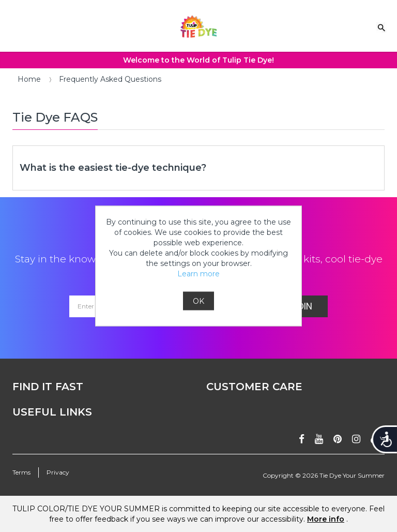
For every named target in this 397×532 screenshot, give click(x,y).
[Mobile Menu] (13, 25)
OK (198, 301)
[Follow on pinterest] (338, 439)
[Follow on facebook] (302, 439)
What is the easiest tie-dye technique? (113, 168)
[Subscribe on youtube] (319, 439)
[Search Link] (381, 27)
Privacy (58, 472)
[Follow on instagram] (356, 439)
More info (326, 519)
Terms (21, 472)
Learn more (198, 274)
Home (29, 79)
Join (302, 306)
